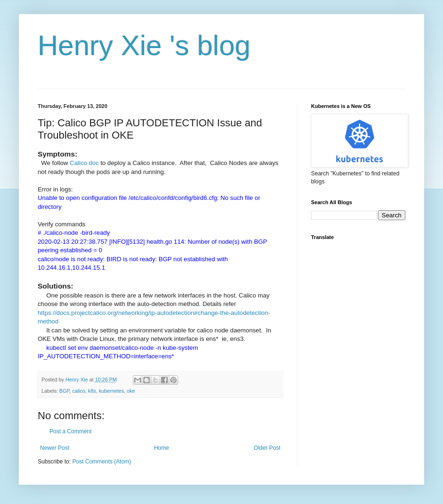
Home (162, 448)
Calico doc (84, 163)
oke (131, 391)
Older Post (267, 448)
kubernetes (111, 391)
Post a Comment (70, 431)
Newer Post (55, 448)
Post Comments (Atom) (102, 462)
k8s (92, 391)
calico (79, 391)
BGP (64, 391)
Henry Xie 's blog (144, 45)
